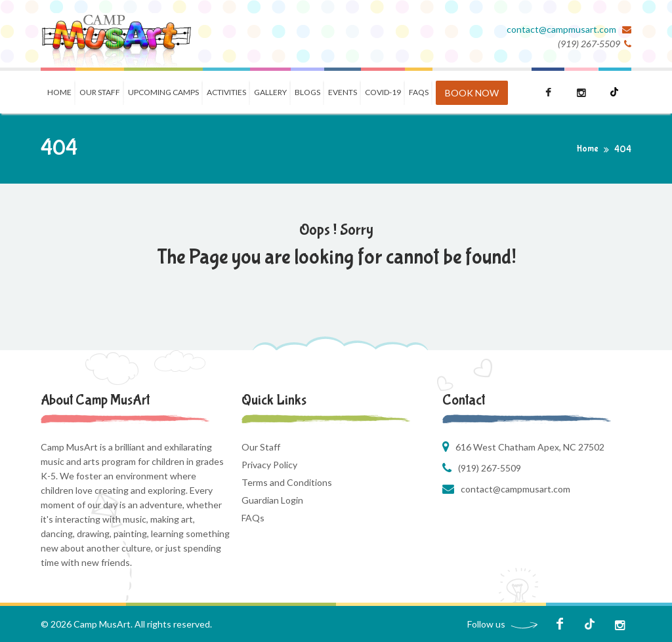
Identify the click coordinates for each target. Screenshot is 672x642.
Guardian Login (272, 500)
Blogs (307, 92)
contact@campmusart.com (562, 29)
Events (343, 92)
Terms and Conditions (287, 482)
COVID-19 (383, 92)
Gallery (270, 92)
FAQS (419, 92)
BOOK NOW (472, 93)
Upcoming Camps (163, 92)
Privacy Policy (269, 465)
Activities (226, 92)
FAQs (253, 518)
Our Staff (100, 92)
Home (59, 92)
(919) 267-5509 (490, 468)
